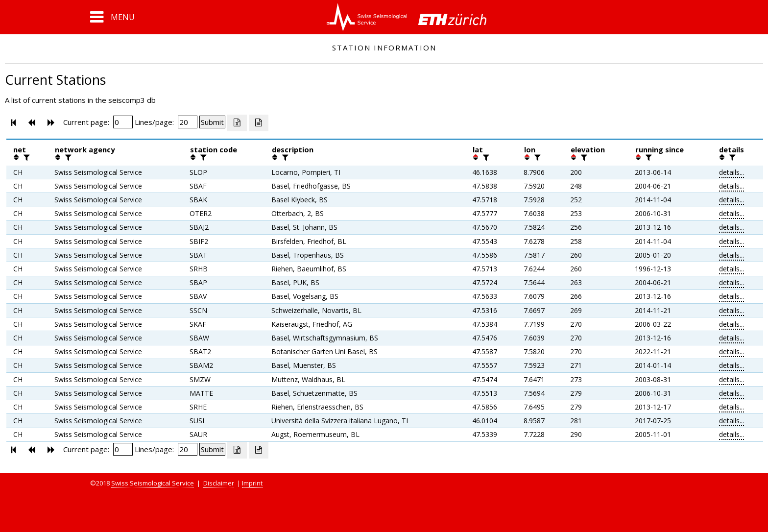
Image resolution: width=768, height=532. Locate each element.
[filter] (25, 157)
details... (732, 172)
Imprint (252, 483)
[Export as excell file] (237, 123)
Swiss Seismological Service (153, 483)
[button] (112, 17)
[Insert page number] (123, 122)
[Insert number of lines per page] (188, 122)
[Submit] (212, 122)
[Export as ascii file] (259, 123)
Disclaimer (219, 483)
